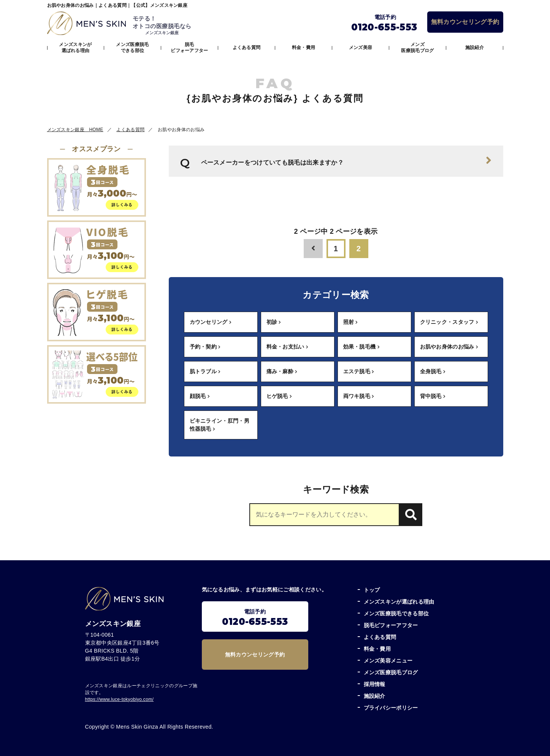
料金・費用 (304, 48)
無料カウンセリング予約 (465, 22)
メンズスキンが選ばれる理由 (75, 48)
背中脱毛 (433, 396)
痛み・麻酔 (282, 371)
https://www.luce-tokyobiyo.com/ (120, 699)
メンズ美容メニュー (388, 661)
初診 (274, 322)
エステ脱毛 (359, 371)
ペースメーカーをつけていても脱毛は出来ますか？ (346, 160)
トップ (372, 590)
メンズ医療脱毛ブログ (417, 48)
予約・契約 (205, 347)
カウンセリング (211, 322)
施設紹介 (475, 48)
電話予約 (255, 618)
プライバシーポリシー (391, 708)
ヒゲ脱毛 (279, 396)
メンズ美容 (361, 48)
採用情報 (375, 684)
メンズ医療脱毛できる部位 (132, 48)
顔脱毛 (200, 396)
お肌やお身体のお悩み (449, 347)
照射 (351, 322)
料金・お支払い (288, 347)
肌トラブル (205, 371)
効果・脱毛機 (361, 347)
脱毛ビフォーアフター (189, 48)
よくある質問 (247, 48)
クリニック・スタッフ (449, 322)
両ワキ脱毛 (359, 396)
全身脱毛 (433, 371)
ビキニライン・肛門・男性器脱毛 (220, 425)
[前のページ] (313, 249)
